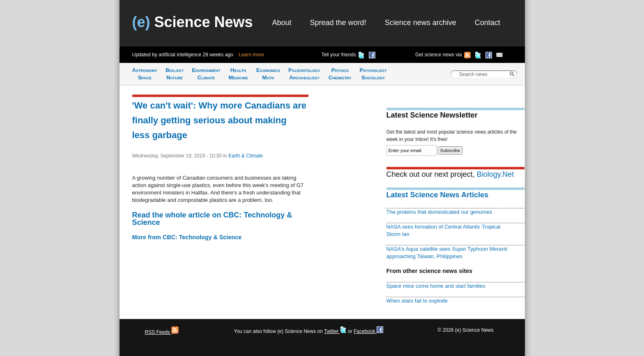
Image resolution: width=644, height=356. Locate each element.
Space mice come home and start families (436, 286)
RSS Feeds (162, 332)
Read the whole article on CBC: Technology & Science (212, 219)
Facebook (368, 331)
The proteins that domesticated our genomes (439, 212)
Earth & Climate (246, 156)
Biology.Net (496, 174)
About (282, 23)
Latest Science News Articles (437, 195)
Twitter (335, 331)
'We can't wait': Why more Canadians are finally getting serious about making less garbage (220, 120)
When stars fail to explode (417, 301)
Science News (193, 22)
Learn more (251, 55)
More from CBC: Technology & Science (187, 237)
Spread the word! (338, 23)
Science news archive (421, 23)
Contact (488, 23)
